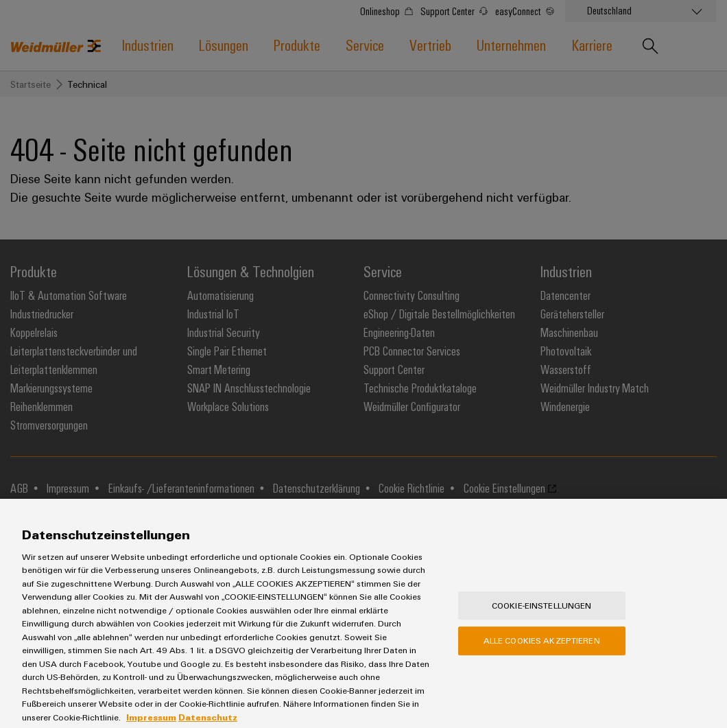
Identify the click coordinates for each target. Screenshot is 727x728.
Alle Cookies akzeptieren (542, 658)
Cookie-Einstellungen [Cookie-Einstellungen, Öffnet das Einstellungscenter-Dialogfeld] (542, 622)
